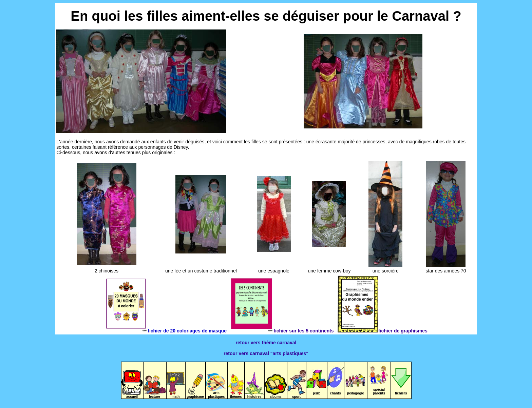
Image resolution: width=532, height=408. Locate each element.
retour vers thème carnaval (266, 343)
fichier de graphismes (382, 331)
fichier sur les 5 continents (283, 331)
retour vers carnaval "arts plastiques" (266, 353)
